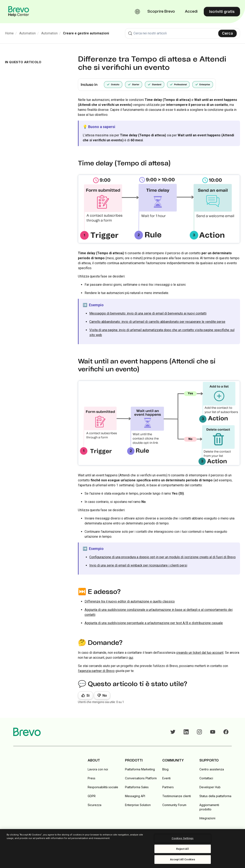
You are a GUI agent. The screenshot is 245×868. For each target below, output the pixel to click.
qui (131, 658)
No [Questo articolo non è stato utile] (105, 695)
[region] (122, 849)
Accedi (191, 12)
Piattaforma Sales (137, 787)
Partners (168, 787)
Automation (27, 33)
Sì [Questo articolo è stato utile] (88, 695)
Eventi (166, 778)
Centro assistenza (212, 769)
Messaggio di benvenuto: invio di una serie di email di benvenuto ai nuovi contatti (148, 313)
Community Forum (174, 805)
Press (92, 778)
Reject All (182, 849)
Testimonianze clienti (177, 796)
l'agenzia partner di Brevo (96, 671)
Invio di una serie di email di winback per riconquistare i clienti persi (138, 565)
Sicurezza (95, 805)
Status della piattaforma (215, 796)
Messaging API (135, 796)
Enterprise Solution (138, 805)
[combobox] (183, 33)
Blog (165, 769)
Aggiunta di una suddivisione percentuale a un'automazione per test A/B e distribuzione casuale (154, 623)
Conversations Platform (141, 778)
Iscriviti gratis (222, 12)
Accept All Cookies (183, 859)
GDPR (92, 796)
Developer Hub (210, 787)
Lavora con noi (98, 769)
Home (9, 33)
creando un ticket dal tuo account (200, 653)
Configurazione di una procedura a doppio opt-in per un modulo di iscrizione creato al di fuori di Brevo (163, 557)
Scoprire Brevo (161, 12)
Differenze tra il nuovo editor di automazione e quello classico (130, 601)
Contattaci (206, 778)
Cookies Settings (183, 838)
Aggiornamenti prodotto (209, 807)
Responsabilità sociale (103, 787)
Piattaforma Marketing (140, 769)
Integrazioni (207, 818)
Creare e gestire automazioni (86, 33)
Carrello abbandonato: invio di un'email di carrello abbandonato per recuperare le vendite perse (157, 322)
